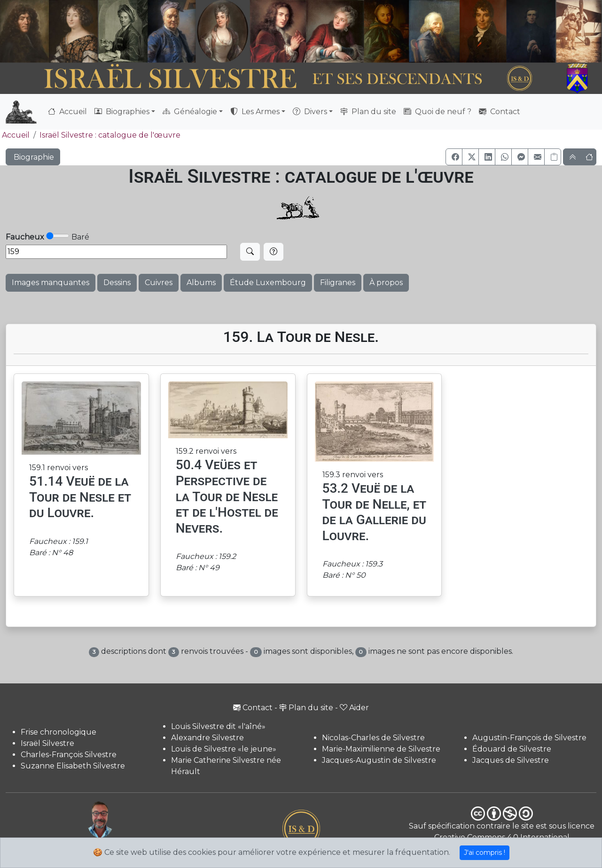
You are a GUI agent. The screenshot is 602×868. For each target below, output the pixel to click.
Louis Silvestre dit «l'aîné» (218, 726)
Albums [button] (201, 283)
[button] (454, 157)
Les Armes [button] (255, 112)
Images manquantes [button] (51, 283)
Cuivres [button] (159, 283)
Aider (354, 708)
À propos (386, 283)
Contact (500, 112)
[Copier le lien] (553, 157)
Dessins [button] (117, 283)
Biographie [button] (33, 157)
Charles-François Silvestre (69, 755)
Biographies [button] (122, 112)
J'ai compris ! (485, 852)
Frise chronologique (59, 732)
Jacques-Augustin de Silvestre (379, 760)
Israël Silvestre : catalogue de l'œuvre (110, 135)
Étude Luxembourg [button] (268, 283)
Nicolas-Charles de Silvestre (373, 738)
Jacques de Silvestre (511, 760)
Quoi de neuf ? (438, 112)
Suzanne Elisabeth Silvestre (73, 766)
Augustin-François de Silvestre (529, 738)
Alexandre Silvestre (207, 738)
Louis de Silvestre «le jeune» (224, 749)
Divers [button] (310, 112)
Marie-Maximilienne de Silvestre (381, 749)
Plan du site (368, 112)
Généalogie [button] (190, 112)
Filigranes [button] (338, 283)
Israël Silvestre (47, 743)
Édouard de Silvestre (512, 749)
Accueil (67, 112)
